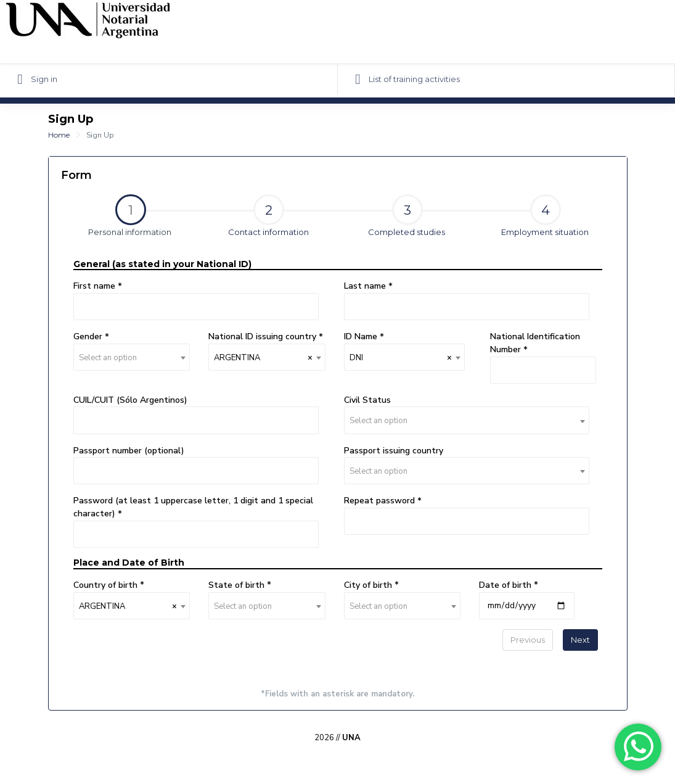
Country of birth (107, 585)
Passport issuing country (394, 451)
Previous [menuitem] (528, 640)
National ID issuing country (264, 336)
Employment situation (545, 216)
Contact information (268, 216)
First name (96, 286)
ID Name (362, 336)
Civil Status (367, 400)
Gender (89, 336)
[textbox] (132, 358)
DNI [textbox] (401, 358)
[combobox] (132, 357)
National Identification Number (535, 343)
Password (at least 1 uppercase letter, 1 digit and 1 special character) (193, 507)
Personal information (118, 217)
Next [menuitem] (580, 640)
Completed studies (407, 216)
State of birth (238, 585)
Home (59, 135)
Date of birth (506, 585)
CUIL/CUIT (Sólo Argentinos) (130, 400)
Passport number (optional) (129, 451)
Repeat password (381, 501)
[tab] (130, 221)
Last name (366, 286)
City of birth (369, 585)
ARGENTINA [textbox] (263, 358)
